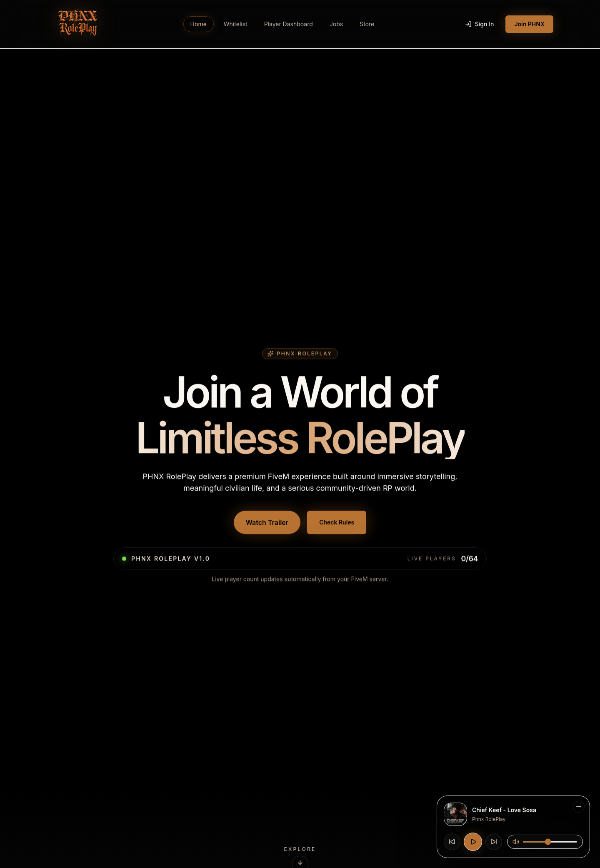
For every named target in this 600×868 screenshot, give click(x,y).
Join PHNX (529, 24)
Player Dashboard (289, 24)
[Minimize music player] (579, 807)
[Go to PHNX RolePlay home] (76, 24)
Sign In (480, 24)
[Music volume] (550, 842)
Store (367, 24)
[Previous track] (452, 842)
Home (199, 24)
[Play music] (473, 842)
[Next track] (494, 842)
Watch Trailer (267, 523)
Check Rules (337, 523)
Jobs (336, 24)
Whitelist (236, 24)
